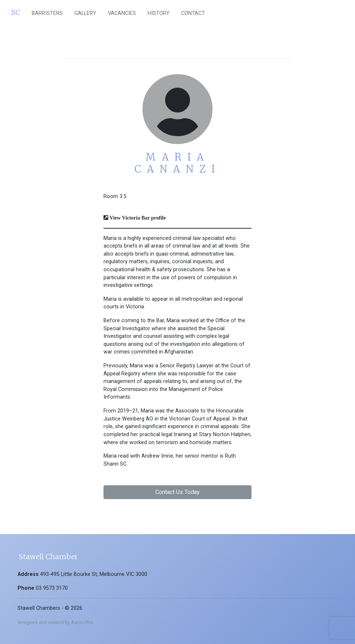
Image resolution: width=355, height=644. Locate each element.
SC (16, 12)
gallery (85, 13)
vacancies (122, 13)
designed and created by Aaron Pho (55, 622)
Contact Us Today (177, 492)
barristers (47, 13)
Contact (193, 13)
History (159, 13)
